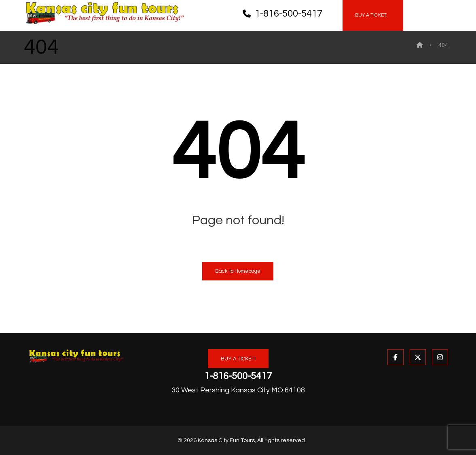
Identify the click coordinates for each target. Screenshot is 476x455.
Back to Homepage (238, 271)
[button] (420, 8)
